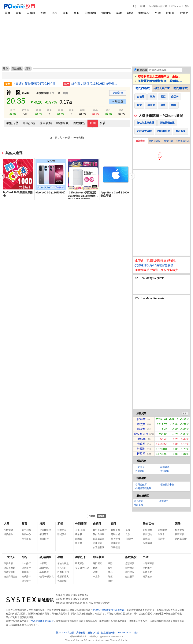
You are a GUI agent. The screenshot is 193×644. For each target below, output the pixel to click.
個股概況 (79, 123)
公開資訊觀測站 (143, 488)
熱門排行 (130, 572)
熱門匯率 (147, 568)
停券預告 (147, 534)
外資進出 (140, 471)
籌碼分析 (29, 123)
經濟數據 (147, 577)
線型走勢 (12, 123)
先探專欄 (62, 581)
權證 (119, 13)
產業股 (79, 534)
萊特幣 (142, 439)
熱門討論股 (143, 88)
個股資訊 (17, 69)
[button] (132, 176)
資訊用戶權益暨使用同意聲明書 (108, 610)
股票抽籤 (147, 543)
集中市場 (26, 530)
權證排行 (44, 539)
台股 (95, 568)
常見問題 (139, 501)
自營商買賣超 (11, 577)
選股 (65, 13)
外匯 (158, 13)
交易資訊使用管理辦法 (42, 621)
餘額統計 (44, 563)
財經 (110, 577)
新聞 (143, 6)
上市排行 (26, 563)
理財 (110, 581)
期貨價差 (62, 534)
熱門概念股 (181, 88)
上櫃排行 (26, 568)
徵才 (137, 633)
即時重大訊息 (183, 141)
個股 (114, 524)
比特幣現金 (141, 434)
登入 (187, 6)
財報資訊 (98, 543)
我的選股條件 (182, 539)
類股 (76, 13)
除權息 (184, 13)
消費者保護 (93, 633)
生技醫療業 (42, 93)
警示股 (146, 539)
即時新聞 (99, 557)
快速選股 (180, 530)
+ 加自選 (118, 101)
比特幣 (170, 13)
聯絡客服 (139, 505)
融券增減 (44, 572)
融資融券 (165, 467)
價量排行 (169, 141)
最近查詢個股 (100, 530)
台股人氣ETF (161, 88)
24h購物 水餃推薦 (158, 6)
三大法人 (140, 467)
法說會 (161, 534)
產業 (95, 572)
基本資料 (46, 123)
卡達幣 (141, 444)
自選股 (31, 13)
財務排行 (26, 572)
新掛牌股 (147, 530)
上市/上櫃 (80, 530)
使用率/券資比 (47, 577)
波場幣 (141, 449)
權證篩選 (44, 534)
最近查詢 (140, 141)
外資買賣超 (9, 568)
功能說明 (164, 501)
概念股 (79, 543)
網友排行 (26, 581)
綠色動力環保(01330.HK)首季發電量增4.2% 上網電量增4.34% (95, 84)
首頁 (7, 13)
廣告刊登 (81, 633)
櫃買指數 (8, 534)
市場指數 (26, 539)
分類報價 (90, 13)
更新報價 (118, 93)
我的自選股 (155, 141)
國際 (110, 563)
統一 (60, 93)
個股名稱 (142, 70)
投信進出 (165, 471)
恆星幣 (141, 454)
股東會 (161, 539)
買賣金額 (8, 563)
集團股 (79, 539)
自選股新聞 (99, 547)
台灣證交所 (141, 485)
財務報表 (62, 123)
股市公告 (149, 524)
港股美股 (144, 13)
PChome (176, 6)
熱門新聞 (98, 563)
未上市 (96, 577)
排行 (54, 13)
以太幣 (141, 424)
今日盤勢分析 (82, 568)
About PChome (124, 633)
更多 (184, 413)
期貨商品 (62, 530)
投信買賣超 (9, 572)
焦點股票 (130, 577)
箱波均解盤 (63, 563)
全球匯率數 (149, 563)
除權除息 (162, 530)
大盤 (18, 13)
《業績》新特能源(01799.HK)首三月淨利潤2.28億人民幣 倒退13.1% (36, 84)
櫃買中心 (26, 534)
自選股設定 (99, 539)
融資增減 (44, 568)
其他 (110, 572)
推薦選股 (180, 534)
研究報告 (80, 563)
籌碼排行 (26, 577)
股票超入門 (63, 572)
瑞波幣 (141, 429)
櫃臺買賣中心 (167, 485)
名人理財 (62, 568)
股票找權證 (45, 530)
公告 (103, 123)
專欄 (60, 557)
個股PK (106, 13)
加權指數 (8, 530)
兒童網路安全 (108, 633)
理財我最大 (63, 577)
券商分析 (81, 557)
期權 (130, 13)
